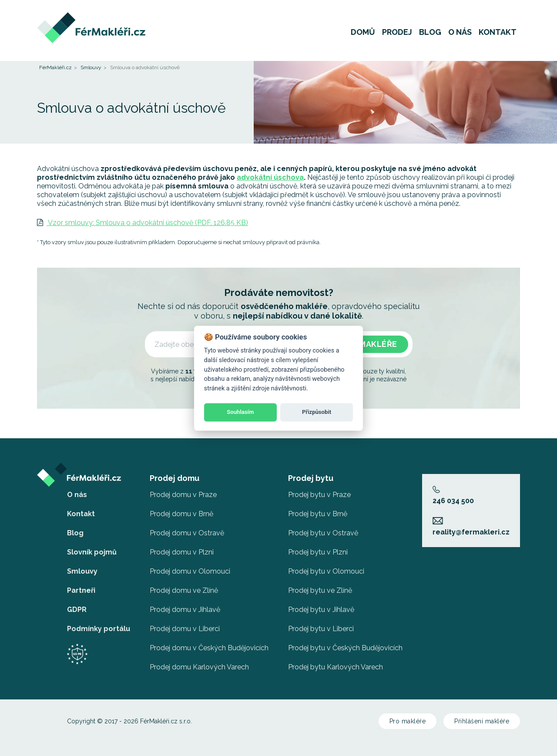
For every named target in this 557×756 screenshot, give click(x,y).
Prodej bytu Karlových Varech (336, 667)
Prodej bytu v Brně (318, 514)
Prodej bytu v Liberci (321, 629)
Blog (430, 32)
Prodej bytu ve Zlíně (320, 590)
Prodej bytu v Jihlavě (321, 610)
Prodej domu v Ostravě (187, 533)
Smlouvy (91, 67)
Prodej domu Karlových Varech (199, 667)
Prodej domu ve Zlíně (184, 590)
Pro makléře (408, 721)
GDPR (77, 610)
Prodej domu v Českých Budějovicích (209, 648)
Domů (363, 32)
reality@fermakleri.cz (471, 527)
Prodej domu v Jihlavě (185, 610)
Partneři (81, 590)
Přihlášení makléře (482, 721)
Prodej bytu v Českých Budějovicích (345, 648)
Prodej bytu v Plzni (318, 552)
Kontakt (498, 32)
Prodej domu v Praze (183, 495)
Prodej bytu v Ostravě (323, 533)
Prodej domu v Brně (181, 514)
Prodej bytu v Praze (319, 495)
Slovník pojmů (92, 552)
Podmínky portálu (99, 629)
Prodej (397, 32)
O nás (460, 32)
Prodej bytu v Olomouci (326, 571)
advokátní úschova (270, 177)
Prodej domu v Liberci (185, 629)
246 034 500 (453, 495)
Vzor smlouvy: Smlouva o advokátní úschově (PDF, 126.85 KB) (143, 223)
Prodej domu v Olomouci (190, 571)
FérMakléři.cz (55, 67)
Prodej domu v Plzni (182, 552)
